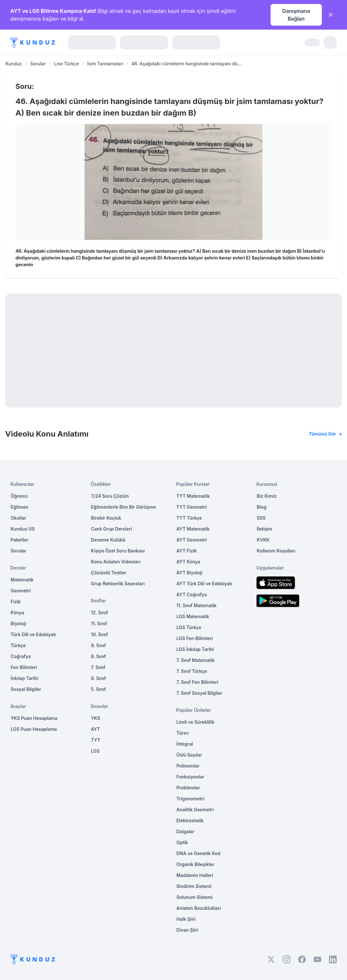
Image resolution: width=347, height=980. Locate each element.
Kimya (17, 612)
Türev (183, 733)
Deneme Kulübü (108, 540)
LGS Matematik (193, 616)
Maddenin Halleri (195, 875)
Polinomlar (188, 766)
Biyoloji (18, 623)
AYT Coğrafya (192, 594)
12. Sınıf (100, 612)
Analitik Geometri (195, 810)
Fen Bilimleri (24, 667)
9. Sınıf (99, 645)
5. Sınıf (98, 689)
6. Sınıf (99, 678)
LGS (95, 751)
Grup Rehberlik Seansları (118, 584)
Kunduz (14, 64)
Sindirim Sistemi (194, 886)
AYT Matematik (193, 529)
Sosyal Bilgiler (26, 689)
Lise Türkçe (66, 64)
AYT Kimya (188, 562)
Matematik (22, 580)
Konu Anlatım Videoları (116, 562)
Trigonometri (191, 799)
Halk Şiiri (186, 919)
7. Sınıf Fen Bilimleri (197, 682)
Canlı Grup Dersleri (112, 529)
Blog (261, 507)
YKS (96, 718)
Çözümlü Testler (109, 573)
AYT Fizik (187, 551)
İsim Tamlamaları (105, 64)
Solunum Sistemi (195, 897)
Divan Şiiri (187, 930)
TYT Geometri (192, 507)
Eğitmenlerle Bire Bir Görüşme (123, 507)
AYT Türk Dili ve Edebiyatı (204, 584)
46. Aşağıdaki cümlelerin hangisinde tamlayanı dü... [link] (186, 64)
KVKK (263, 540)
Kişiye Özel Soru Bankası (118, 551)
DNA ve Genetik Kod (198, 853)
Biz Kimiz (267, 496)
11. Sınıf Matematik (197, 605)
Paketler (19, 540)
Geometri (21, 591)
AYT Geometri (192, 540)
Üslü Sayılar (189, 755)
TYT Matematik (193, 496)
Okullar (18, 518)
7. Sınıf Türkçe (192, 671)
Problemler (188, 788)
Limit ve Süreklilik (196, 722)
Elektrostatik (190, 820)
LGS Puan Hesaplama (34, 729)
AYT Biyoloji (190, 573)
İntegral (185, 744)
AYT (96, 729)
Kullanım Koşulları (276, 551)
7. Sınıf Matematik (196, 660)
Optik (182, 842)
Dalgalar (186, 831)
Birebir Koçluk (106, 518)
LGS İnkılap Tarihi (195, 649)
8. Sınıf (99, 656)
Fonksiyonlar (191, 777)
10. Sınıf (100, 634)
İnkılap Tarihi (24, 678)
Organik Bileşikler (196, 864)
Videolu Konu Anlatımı (173, 434)
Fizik (16, 602)
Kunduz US (23, 529)
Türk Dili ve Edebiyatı (33, 634)
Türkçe (18, 645)
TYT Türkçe (189, 518)
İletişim (264, 529)
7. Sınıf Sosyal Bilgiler (200, 693)
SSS (261, 518)
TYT (96, 740)
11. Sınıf (99, 623)
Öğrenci (19, 496)
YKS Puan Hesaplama (34, 718)
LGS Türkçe (189, 627)
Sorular (38, 64)
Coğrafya (21, 656)
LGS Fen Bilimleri (195, 638)
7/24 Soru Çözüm (110, 496)
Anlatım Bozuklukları (199, 908)
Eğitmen (19, 507)
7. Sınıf (98, 667)
